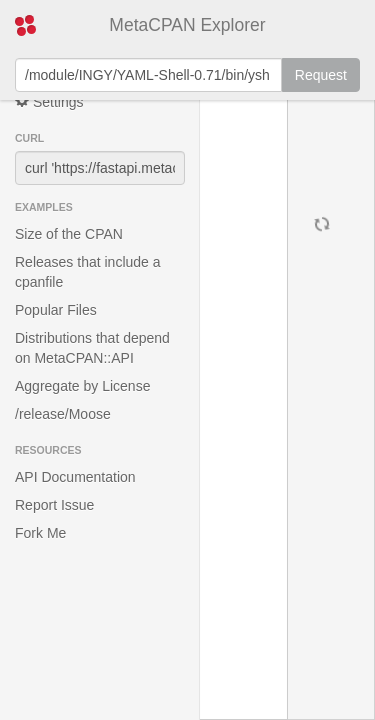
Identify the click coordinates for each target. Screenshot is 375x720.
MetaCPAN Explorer (187, 25)
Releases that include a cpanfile (88, 272)
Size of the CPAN (69, 234)
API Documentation (75, 477)
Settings (49, 101)
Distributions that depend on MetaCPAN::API (92, 348)
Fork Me (40, 533)
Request (321, 75)
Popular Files (56, 310)
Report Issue (54, 505)
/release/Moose (63, 414)
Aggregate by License (82, 386)
